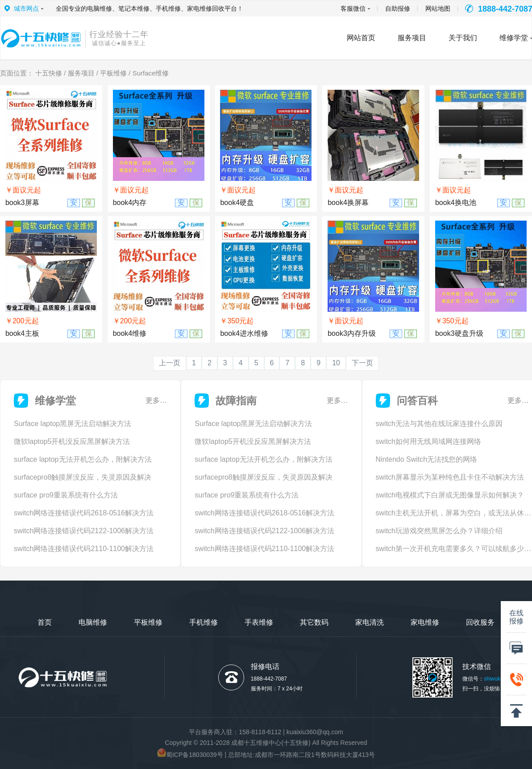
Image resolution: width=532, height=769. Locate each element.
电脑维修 (93, 622)
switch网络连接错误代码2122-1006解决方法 (84, 531)
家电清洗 (370, 622)
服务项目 (81, 73)
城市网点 (26, 8)
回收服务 (480, 622)
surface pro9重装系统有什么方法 (66, 495)
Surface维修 (151, 73)
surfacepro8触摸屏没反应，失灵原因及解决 (83, 477)
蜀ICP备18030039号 (195, 755)
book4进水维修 (244, 333)
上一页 (170, 363)
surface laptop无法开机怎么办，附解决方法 (83, 459)
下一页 (362, 363)
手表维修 (259, 622)
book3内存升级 (352, 333)
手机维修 (204, 622)
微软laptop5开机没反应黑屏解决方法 (72, 441)
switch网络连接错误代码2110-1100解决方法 (84, 549)
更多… (156, 400)
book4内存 (130, 203)
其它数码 (314, 622)
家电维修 (425, 622)
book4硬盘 (237, 203)
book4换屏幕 (348, 203)
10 (336, 363)
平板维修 (113, 73)
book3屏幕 (22, 203)
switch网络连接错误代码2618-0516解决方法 (84, 513)
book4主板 (22, 333)
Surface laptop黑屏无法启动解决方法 (73, 424)
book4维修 (130, 333)
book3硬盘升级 (459, 333)
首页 (45, 622)
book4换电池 (456, 203)
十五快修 (49, 73)
